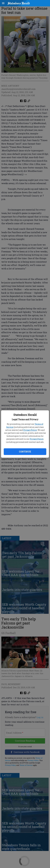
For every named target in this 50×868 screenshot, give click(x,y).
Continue (25, 452)
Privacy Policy (30, 430)
